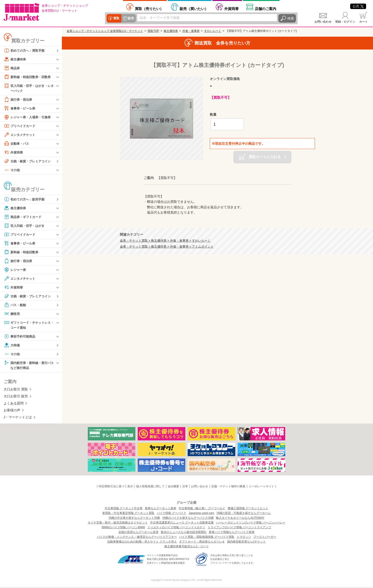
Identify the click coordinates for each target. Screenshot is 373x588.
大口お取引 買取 (16, 390)
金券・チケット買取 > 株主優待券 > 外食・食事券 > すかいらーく (165, 241)
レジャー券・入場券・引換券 (29, 117)
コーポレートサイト (261, 487)
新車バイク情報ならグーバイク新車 (232, 533)
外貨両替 (231, 9)
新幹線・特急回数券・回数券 (29, 77)
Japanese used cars (201, 514)
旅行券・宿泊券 (19, 100)
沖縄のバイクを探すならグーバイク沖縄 (188, 519)
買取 (116, 18)
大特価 (12, 346)
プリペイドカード (20, 126)
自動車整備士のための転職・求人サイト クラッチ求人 (142, 543)
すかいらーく (213, 31)
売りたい (149, 9)
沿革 (185, 487)
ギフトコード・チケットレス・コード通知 (27, 325)
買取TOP (153, 31)
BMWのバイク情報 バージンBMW (123, 528)
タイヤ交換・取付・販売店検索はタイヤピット (118, 524)
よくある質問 (14, 404)
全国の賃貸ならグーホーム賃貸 (138, 533)
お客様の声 (12, 411)
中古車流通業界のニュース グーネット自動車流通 (182, 524)
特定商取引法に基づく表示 (116, 487)
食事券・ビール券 (20, 109)
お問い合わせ (323, 22)
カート (363, 22)
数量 (213, 115)
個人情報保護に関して (150, 487)
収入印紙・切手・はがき (25, 226)
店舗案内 (265, 9)
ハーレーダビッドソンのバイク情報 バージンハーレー (251, 524)
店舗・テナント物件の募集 (228, 487)
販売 (130, 18)
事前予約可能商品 (20, 337)
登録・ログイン (345, 22)
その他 (12, 170)
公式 (358, 6)
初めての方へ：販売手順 (25, 199)
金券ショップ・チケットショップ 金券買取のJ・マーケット (105, 31)
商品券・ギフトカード (24, 217)
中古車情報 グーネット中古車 (124, 509)
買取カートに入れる (265, 157)
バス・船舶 (15, 305)
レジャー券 (15, 270)
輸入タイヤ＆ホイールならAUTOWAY (240, 519)
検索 (291, 18)
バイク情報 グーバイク (171, 514)
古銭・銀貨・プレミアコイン (29, 161)
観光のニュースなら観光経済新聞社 (184, 533)
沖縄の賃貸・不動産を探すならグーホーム (244, 514)
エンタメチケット (20, 135)
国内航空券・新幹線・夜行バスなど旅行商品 (29, 366)
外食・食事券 (191, 31)
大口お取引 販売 (16, 397)
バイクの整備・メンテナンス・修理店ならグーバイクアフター (137, 538)
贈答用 (12, 314)
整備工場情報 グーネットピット (248, 509)
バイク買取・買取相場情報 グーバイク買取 (207, 538)
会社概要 (173, 487)
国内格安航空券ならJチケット (246, 543)
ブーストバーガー (265, 538)
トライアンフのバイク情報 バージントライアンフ (239, 528)
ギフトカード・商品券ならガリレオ (202, 543)
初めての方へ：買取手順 (25, 50)
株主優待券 (15, 59)
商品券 (12, 68)
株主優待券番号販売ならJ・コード (186, 548)
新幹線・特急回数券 (22, 252)
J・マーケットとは (18, 418)
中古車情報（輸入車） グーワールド (202, 509)
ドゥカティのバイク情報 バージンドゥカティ (176, 528)
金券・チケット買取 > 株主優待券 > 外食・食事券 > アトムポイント (167, 247)
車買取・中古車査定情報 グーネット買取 (128, 514)
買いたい (194, 9)
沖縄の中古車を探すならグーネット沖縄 (134, 519)
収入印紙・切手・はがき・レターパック (29, 88)
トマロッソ (244, 538)
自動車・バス (17, 144)
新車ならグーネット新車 (161, 509)
